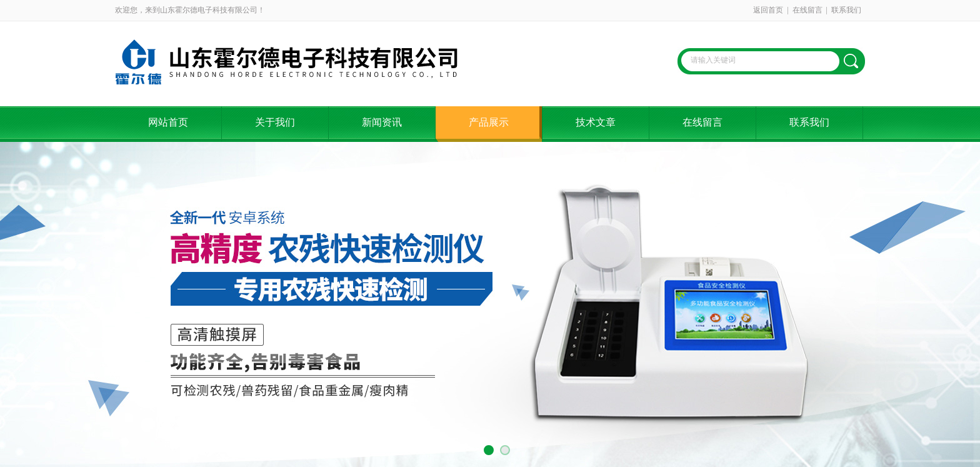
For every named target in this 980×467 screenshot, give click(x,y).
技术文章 (596, 122)
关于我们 (275, 122)
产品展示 (489, 122)
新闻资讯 (382, 122)
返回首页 (768, 10)
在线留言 (807, 10)
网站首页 (168, 122)
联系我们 (846, 10)
